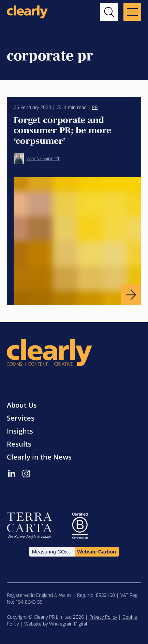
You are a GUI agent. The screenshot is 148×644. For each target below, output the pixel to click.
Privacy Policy (103, 617)
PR (95, 107)
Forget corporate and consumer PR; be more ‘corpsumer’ (62, 129)
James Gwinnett (37, 159)
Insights (20, 431)
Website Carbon (97, 552)
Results (19, 444)
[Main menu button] (132, 12)
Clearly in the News (39, 457)
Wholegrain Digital (68, 624)
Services (21, 418)
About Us (22, 405)
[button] (109, 12)
